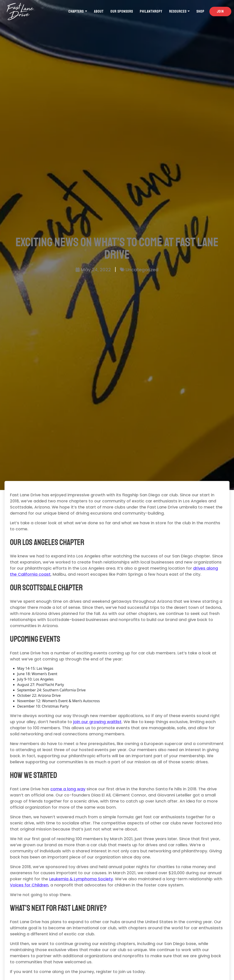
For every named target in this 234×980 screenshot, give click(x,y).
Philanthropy (151, 11)
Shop (200, 11)
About (99, 11)
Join (220, 11)
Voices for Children (29, 885)
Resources (178, 11)
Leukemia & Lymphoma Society (81, 879)
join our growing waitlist (97, 722)
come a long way (68, 789)
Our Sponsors (122, 11)
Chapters (76, 11)
